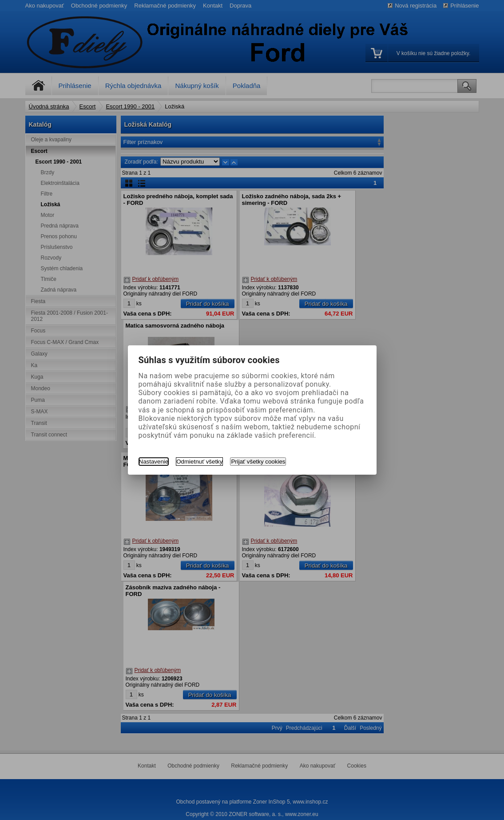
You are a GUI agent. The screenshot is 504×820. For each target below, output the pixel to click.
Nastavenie (154, 462)
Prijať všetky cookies (258, 462)
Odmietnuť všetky (199, 462)
